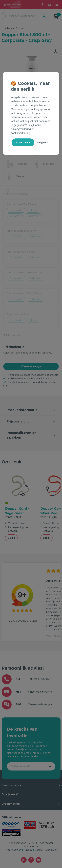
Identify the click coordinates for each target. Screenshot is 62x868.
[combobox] (21, 16)
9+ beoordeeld (50, 375)
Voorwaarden (14, 850)
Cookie (39, 850)
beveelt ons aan (22, 621)
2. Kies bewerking (15, 194)
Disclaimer (51, 850)
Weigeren (42, 142)
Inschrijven (50, 766)
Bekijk (11, 538)
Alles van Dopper (15, 28)
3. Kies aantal (12, 336)
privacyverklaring (21, 129)
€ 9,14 (13, 517)
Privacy (28, 850)
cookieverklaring (21, 133)
